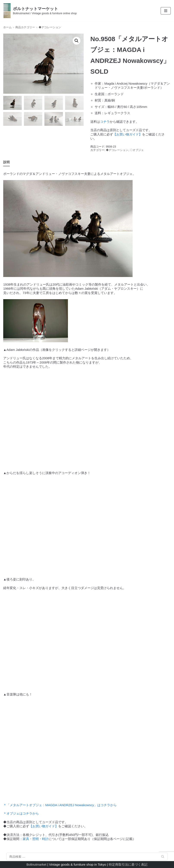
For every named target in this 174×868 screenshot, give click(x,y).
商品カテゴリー (25, 27)
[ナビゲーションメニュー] (166, 11)
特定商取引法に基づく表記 (128, 864)
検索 (163, 857)
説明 (6, 162)
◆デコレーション (50, 27)
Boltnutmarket (37, 864)
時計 (45, 839)
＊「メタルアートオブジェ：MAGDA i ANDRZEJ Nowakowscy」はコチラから (60, 805)
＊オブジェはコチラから (21, 813)
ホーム (7, 27)
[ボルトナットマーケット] (40, 11)
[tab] (6, 163)
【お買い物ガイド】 (128, 134)
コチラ (105, 122)
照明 (36, 839)
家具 (26, 839)
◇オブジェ (137, 150)
